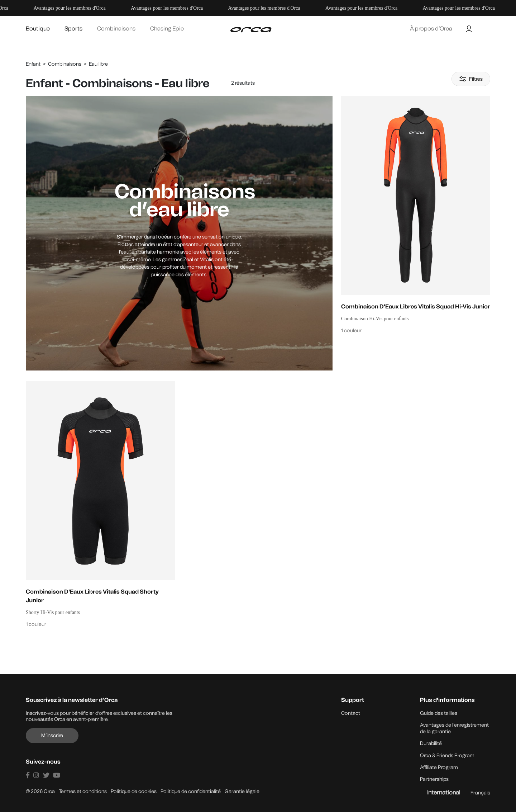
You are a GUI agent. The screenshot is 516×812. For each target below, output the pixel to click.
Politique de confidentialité (191, 790)
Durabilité (431, 743)
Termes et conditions (83, 790)
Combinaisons (116, 29)
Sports (73, 29)
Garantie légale (242, 790)
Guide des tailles (439, 713)
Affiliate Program (439, 767)
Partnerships (434, 778)
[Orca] (251, 30)
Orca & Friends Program (447, 755)
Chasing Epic (167, 29)
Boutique (38, 29)
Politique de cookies (134, 790)
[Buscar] (482, 29)
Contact (351, 713)
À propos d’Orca (431, 29)
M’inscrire (52, 735)
